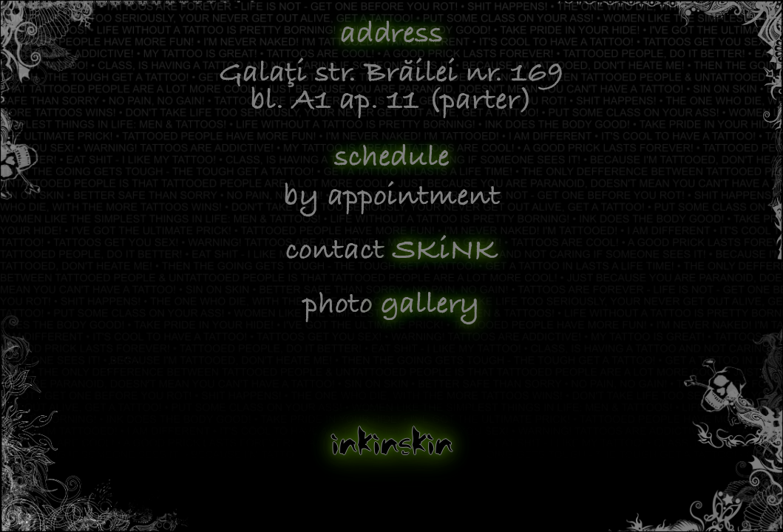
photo (391, 305)
